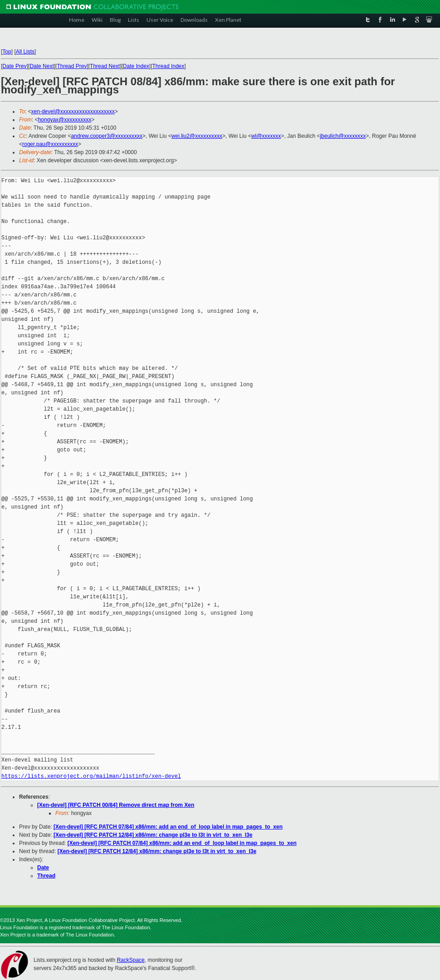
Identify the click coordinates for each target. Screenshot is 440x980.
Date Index (136, 66)
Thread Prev (72, 66)
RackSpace (130, 960)
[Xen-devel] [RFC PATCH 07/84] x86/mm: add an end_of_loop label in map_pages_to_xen (168, 827)
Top (7, 52)
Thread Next (105, 66)
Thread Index (169, 66)
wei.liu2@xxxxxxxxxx (197, 136)
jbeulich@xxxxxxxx (343, 136)
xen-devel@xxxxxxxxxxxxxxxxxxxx (73, 112)
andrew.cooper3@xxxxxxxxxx (107, 136)
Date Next (42, 66)
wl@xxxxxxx (266, 136)
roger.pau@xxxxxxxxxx (50, 144)
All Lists (25, 52)
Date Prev (14, 66)
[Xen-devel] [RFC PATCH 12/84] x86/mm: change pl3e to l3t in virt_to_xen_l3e (153, 835)
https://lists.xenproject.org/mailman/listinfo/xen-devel (91, 776)
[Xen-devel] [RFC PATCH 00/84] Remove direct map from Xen (116, 805)
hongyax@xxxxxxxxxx (65, 120)
